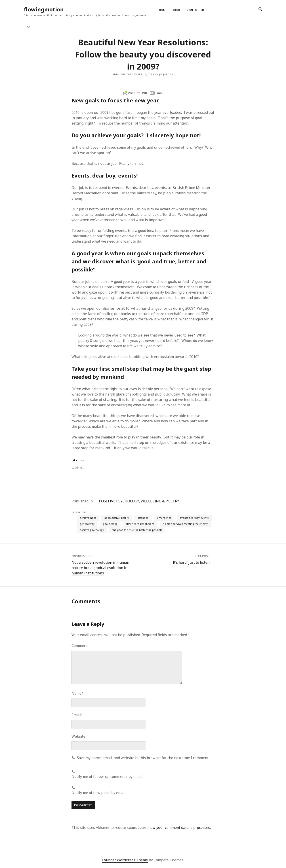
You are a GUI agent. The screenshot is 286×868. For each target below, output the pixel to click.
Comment (80, 646)
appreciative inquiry (117, 518)
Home (163, 10)
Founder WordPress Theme (125, 860)
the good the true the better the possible (137, 530)
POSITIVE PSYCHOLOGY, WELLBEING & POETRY (139, 501)
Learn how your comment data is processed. (174, 828)
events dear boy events (194, 518)
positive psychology (92, 530)
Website (78, 736)
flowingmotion (44, 9)
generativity (87, 524)
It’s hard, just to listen (191, 562)
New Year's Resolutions (140, 524)
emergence (164, 518)
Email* (77, 715)
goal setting (110, 524)
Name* (78, 693)
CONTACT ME (196, 10)
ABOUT (177, 10)
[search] (260, 9)
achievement (88, 518)
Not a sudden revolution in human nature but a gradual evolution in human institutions (100, 568)
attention (143, 518)
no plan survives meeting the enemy (185, 524)
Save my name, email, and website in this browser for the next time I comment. (143, 758)
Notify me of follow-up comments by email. (107, 777)
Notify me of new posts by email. (99, 793)
